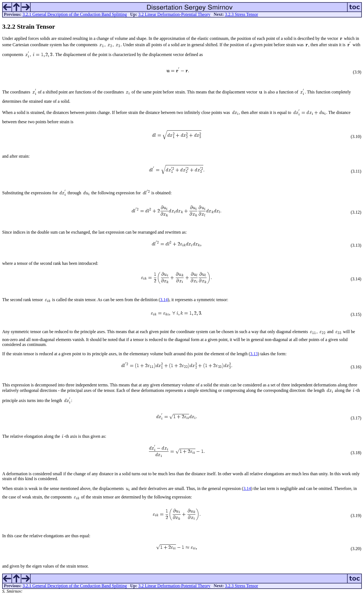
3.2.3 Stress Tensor (241, 14)
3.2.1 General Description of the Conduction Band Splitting (75, 14)
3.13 (254, 354)
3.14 (164, 300)
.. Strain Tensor (29, 27)
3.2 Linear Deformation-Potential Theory (174, 14)
